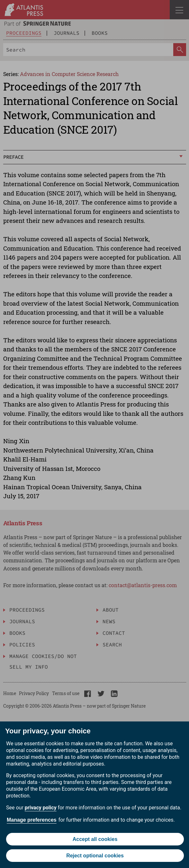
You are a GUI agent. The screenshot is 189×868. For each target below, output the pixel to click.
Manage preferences (32, 820)
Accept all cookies (95, 839)
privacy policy (41, 808)
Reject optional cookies (95, 856)
